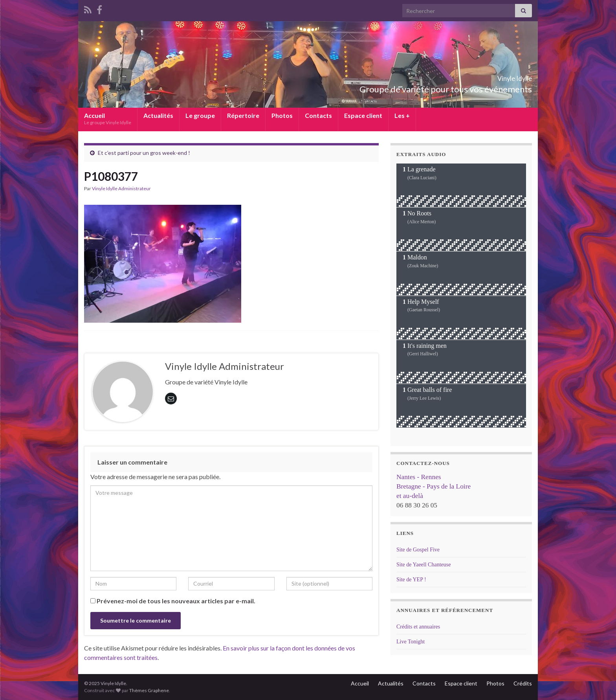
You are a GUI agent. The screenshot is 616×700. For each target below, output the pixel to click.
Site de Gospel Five (418, 550)
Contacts (318, 115)
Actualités (158, 115)
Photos (282, 115)
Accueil (108, 119)
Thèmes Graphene (149, 690)
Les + (402, 115)
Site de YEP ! (411, 580)
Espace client (363, 115)
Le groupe (200, 115)
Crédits (523, 683)
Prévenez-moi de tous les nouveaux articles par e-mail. (176, 601)
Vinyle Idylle (501, 76)
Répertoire (243, 115)
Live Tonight (411, 642)
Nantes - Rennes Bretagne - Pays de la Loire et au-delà (434, 486)
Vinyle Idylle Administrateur (121, 188)
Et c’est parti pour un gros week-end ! (144, 153)
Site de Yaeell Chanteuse (423, 565)
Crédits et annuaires (418, 627)
